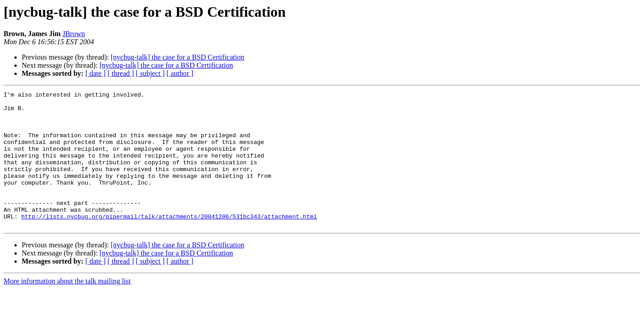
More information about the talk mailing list (67, 308)
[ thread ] (121, 73)
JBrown (74, 34)
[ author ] (180, 73)
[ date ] (95, 73)
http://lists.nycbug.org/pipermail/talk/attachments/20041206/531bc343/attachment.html (169, 242)
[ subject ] (150, 73)
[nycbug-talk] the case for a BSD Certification (177, 57)
